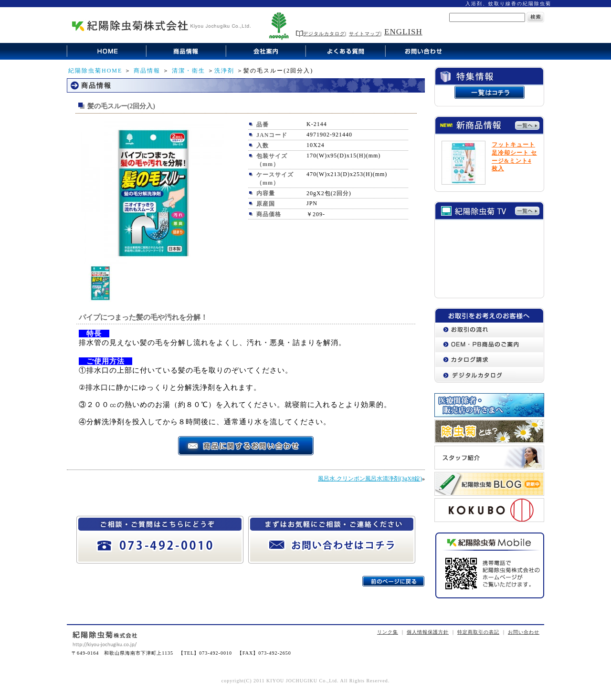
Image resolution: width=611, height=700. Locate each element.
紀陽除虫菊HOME (95, 71)
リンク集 (388, 632)
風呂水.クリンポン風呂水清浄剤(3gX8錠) (370, 479)
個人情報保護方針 (428, 632)
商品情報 (147, 71)
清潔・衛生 (189, 71)
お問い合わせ (524, 632)
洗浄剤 (224, 71)
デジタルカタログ (321, 34)
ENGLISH (403, 32)
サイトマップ (365, 34)
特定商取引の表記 (478, 632)
